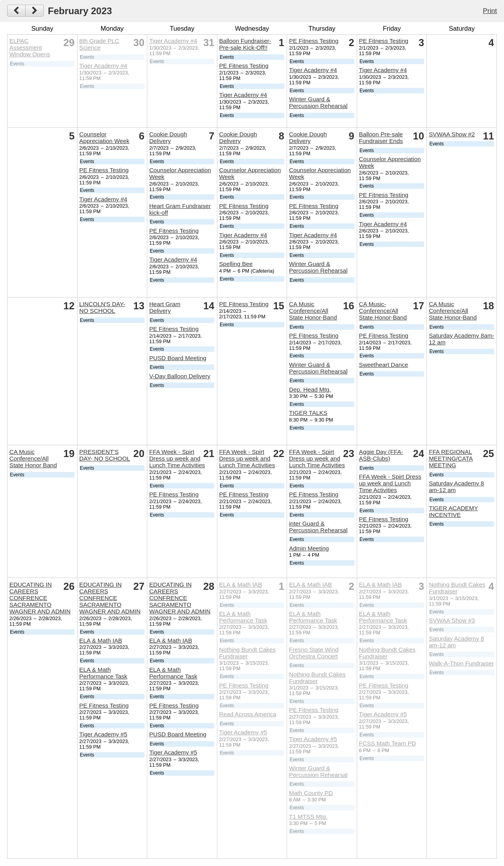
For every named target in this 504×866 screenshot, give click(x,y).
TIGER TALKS (308, 413)
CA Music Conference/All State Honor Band (33, 458)
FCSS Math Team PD (388, 743)
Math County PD (311, 793)
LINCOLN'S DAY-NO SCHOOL (102, 307)
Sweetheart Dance (384, 365)
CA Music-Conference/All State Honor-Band (383, 311)
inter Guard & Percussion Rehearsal (318, 527)
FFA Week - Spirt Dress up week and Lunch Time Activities (177, 458)
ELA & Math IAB (101, 640)
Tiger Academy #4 (103, 66)
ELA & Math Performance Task (103, 673)
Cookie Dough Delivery (168, 138)
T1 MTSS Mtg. (308, 817)
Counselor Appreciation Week (104, 138)
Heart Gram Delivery (165, 307)
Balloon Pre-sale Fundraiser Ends (381, 138)
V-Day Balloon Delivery (180, 376)
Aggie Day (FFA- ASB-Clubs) (381, 455)
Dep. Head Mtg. (310, 389)
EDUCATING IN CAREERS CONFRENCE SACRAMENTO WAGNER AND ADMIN (40, 598)
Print (490, 11)
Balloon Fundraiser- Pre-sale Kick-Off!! (245, 44)
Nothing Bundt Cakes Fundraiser (247, 653)
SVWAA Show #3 (452, 620)
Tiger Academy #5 (103, 734)
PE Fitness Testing (244, 66)
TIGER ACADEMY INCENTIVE (453, 511)
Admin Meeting (309, 548)
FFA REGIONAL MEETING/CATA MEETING (451, 458)
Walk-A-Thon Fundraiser (461, 663)
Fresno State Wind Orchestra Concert (314, 653)
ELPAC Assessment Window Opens (30, 47)
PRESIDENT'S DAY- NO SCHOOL (105, 455)
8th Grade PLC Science (99, 44)
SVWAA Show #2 (452, 134)
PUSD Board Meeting (178, 358)
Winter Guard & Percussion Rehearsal (318, 102)
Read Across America (247, 714)
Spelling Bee (236, 264)
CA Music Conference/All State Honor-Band (313, 311)
